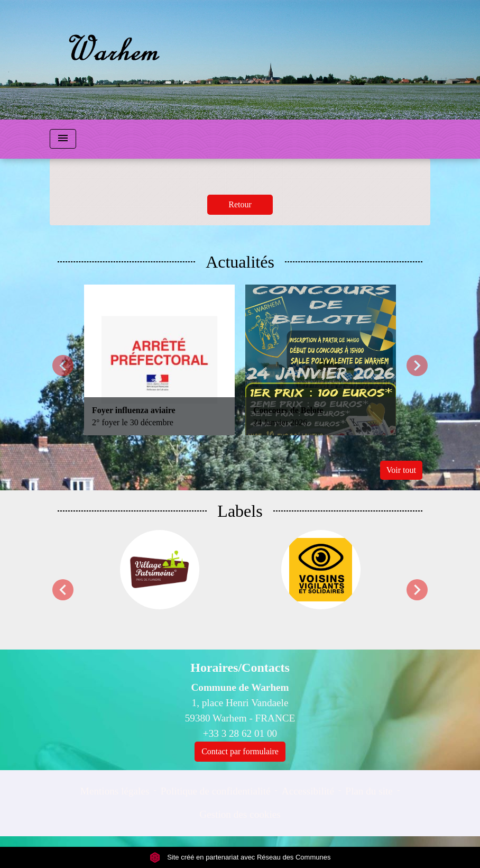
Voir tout (401, 470)
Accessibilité (308, 791)
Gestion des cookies (240, 814)
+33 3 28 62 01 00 (240, 733)
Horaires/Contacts (240, 668)
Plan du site (369, 791)
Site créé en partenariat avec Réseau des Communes (240, 857)
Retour (240, 204)
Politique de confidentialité (216, 791)
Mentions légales (115, 791)
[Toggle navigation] (63, 139)
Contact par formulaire (240, 751)
